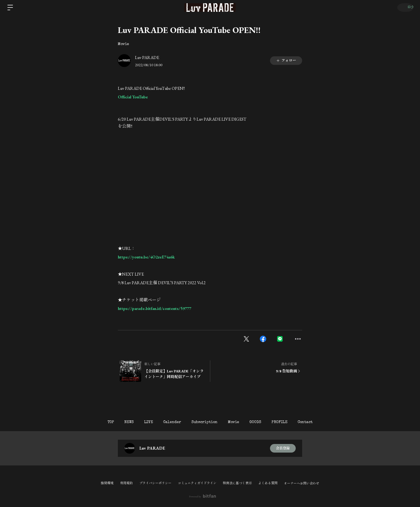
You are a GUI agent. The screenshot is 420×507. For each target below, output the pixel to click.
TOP (98, 422)
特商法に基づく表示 (237, 483)
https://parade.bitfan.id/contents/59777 (155, 308)
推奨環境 (107, 483)
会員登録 (283, 448)
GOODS (261, 422)
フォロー (286, 60)
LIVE (142, 422)
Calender (169, 422)
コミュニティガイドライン (197, 483)
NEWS (120, 422)
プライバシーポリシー (155, 483)
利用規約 (126, 483)
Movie (123, 44)
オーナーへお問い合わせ (302, 483)
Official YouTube (133, 97)
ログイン (404, 8)
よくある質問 (268, 483)
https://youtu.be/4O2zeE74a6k (146, 257)
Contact (317, 422)
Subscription (205, 422)
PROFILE (289, 422)
